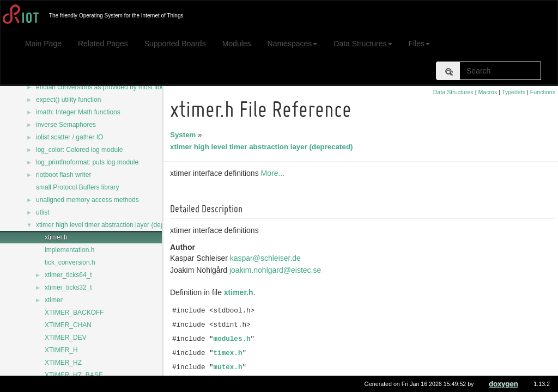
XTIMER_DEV (66, 338)
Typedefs (514, 92)
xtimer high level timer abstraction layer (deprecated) (112, 225)
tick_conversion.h (70, 262)
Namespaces (293, 44)
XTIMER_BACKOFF (74, 313)
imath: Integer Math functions (78, 112)
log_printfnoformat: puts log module (87, 162)
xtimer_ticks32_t (68, 287)
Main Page (43, 44)
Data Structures (363, 44)
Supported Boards (175, 44)
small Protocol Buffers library (78, 187)
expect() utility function (68, 100)
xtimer (54, 300)
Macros (487, 92)
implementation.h (69, 250)
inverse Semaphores (66, 125)
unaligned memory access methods (87, 200)
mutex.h (230, 367)
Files (420, 44)
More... (275, 173)
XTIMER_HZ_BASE (74, 375)
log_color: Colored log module (79, 150)
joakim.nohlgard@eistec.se (277, 270)
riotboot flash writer (63, 175)
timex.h (230, 353)
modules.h (234, 339)
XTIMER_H (61, 350)
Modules (237, 44)
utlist (43, 212)
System (184, 135)
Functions (543, 92)
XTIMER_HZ (63, 363)
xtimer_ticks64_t (68, 275)
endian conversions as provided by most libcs (102, 87)
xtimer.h (56, 237)
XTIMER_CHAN (68, 325)
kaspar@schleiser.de (267, 258)
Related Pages (103, 44)
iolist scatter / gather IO (69, 137)
